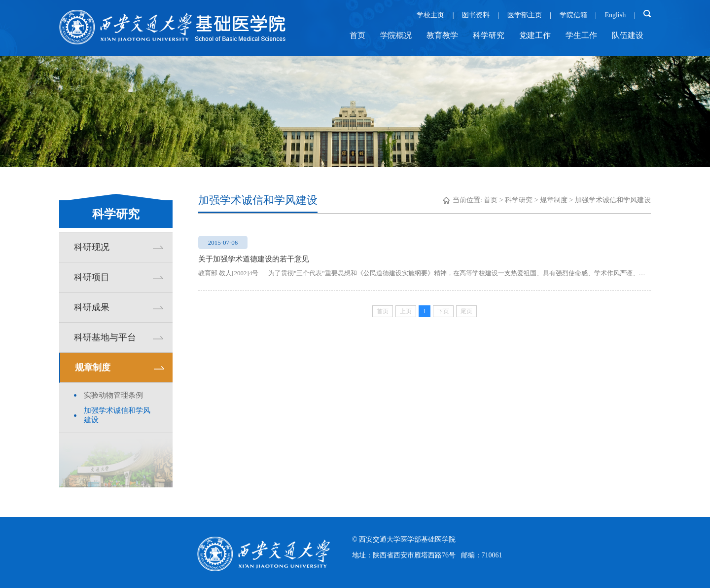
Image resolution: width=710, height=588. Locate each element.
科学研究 (489, 35)
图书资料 (476, 15)
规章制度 (554, 200)
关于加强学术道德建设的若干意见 (254, 259)
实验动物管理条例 (113, 395)
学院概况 (396, 35)
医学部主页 (525, 15)
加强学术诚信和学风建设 (117, 415)
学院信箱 (573, 15)
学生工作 (581, 35)
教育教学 (442, 35)
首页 (357, 35)
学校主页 (430, 15)
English (615, 15)
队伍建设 (628, 35)
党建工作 (535, 35)
